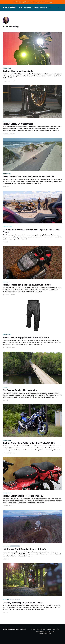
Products (36, 8)
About (38, 629)
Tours (21, 8)
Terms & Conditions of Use (45, 634)
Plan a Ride (56, 629)
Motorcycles (28, 8)
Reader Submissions (41, 631)
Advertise (49, 629)
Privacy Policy (51, 631)
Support (43, 629)
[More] (50, 8)
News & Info (44, 8)
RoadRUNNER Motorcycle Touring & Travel (13, 629)
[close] (63, 2)
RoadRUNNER (9, 7)
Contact (33, 629)
